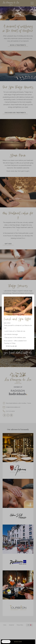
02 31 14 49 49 (11, 346)
